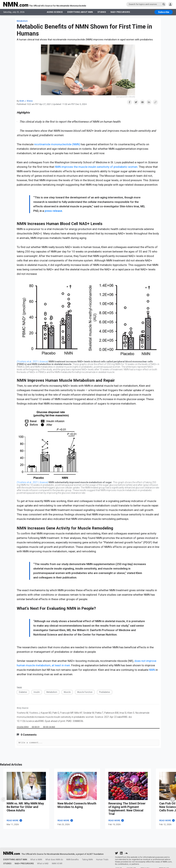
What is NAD (43, 864)
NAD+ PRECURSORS (120, 12)
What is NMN (36, 860)
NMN (152, 670)
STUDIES (102, 12)
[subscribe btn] (164, 12)
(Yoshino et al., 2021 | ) (32, 362)
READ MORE (15, 821)
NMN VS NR (57, 864)
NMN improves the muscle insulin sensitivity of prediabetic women (96, 167)
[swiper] (173, 800)
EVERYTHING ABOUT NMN (80, 12)
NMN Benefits (73, 860)
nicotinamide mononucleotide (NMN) (57, 144)
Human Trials (102, 860)
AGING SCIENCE (55, 12)
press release (53, 211)
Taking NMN (87, 860)
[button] (130, 102)
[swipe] (3, 800)
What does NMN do (54, 860)
